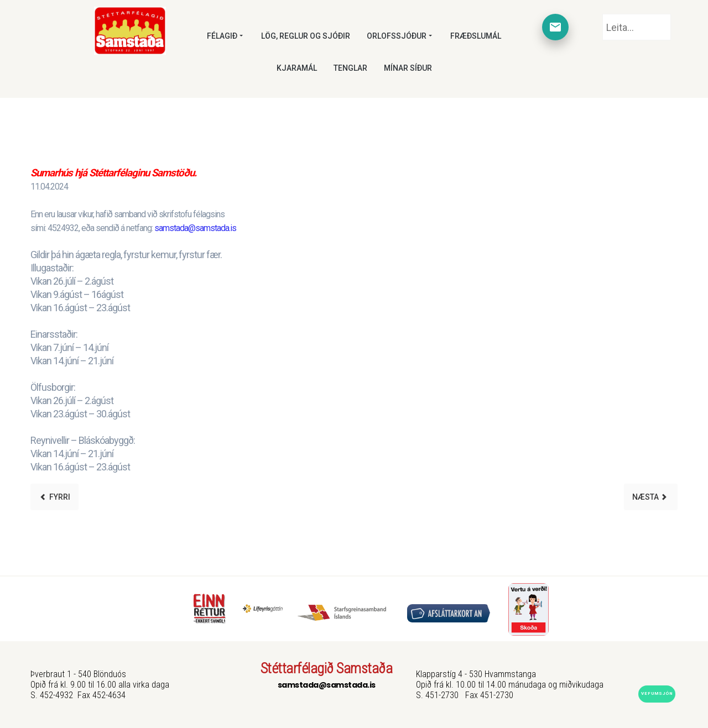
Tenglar (350, 68)
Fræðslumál (476, 36)
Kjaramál (297, 68)
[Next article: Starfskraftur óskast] (651, 497)
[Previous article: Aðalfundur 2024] (54, 497)
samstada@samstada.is (195, 228)
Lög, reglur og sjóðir (306, 36)
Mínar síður (408, 68)
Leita (603, 14)
